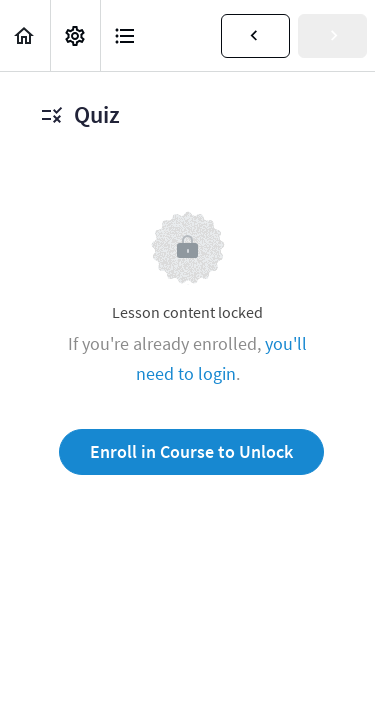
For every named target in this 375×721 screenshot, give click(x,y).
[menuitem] (75, 35)
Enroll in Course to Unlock (191, 451)
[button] (25, 35)
